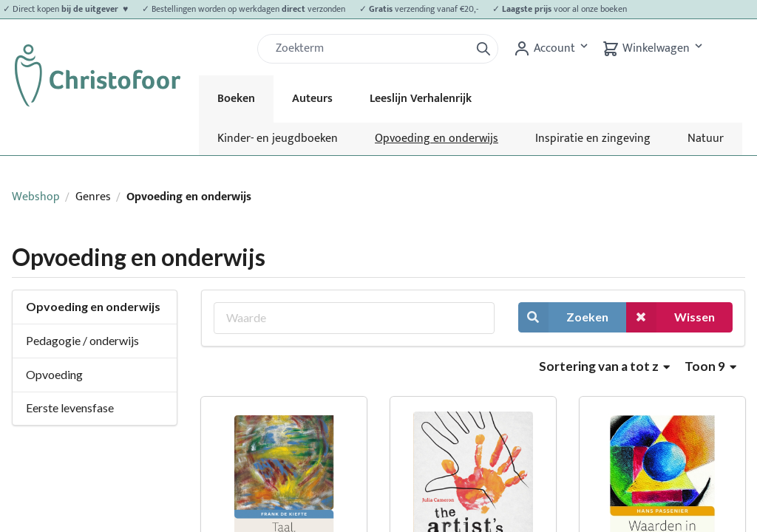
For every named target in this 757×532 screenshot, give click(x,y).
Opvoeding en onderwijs (437, 139)
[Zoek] (370, 49)
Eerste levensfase (70, 407)
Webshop (36, 197)
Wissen (671, 317)
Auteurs (312, 99)
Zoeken (563, 317)
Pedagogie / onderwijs (82, 340)
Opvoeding (54, 374)
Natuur (706, 139)
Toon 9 (710, 366)
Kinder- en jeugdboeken (278, 139)
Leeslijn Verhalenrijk (421, 99)
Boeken (236, 99)
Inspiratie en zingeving (593, 139)
